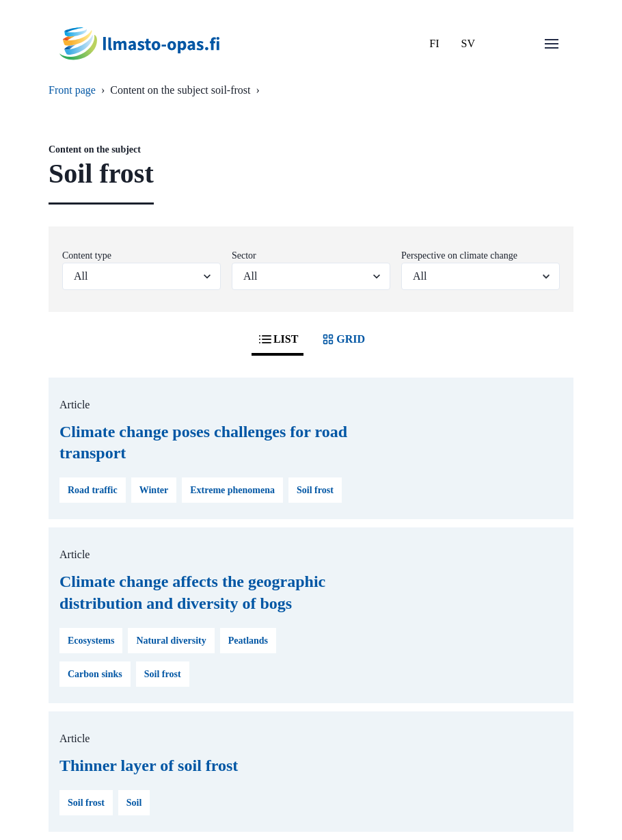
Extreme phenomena (232, 490)
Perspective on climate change (459, 255)
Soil (134, 803)
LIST (278, 339)
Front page (72, 90)
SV (468, 43)
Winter (154, 490)
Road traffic (93, 490)
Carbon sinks (95, 674)
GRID (342, 339)
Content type (87, 255)
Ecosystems (91, 641)
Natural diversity (171, 641)
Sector (244, 255)
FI (434, 43)
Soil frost (315, 490)
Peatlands (248, 641)
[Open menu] (552, 44)
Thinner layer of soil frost (149, 765)
